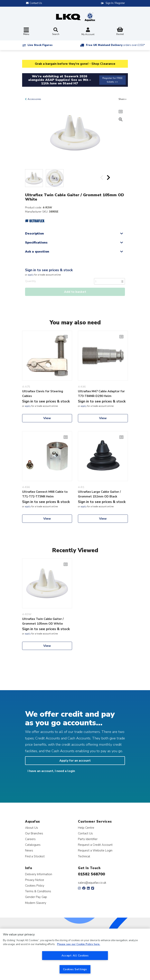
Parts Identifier (88, 839)
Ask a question (37, 252)
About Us (32, 828)
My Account (88, 32)
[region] (75, 954)
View (47, 418)
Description (34, 234)
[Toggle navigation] (26, 32)
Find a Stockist (35, 856)
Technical (84, 856)
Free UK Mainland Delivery (115, 45)
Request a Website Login (95, 850)
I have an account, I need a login (51, 771)
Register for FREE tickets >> (112, 80)
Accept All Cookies (75, 955)
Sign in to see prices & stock (49, 270)
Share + (122, 99)
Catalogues (33, 845)
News (29, 850)
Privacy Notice (35, 880)
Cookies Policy (35, 886)
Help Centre (86, 828)
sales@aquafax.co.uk (92, 883)
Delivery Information (39, 874)
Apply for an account (75, 761)
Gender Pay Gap (36, 897)
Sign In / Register (115, 3)
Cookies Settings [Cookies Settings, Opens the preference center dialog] (75, 969)
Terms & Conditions (38, 891)
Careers (30, 839)
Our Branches (34, 833)
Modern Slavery (36, 903)
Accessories (34, 99)
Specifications (36, 243)
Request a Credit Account (95, 845)
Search (56, 32)
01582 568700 (91, 874)
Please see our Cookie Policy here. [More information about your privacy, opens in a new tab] (79, 944)
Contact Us (85, 833)
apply (31, 275)
